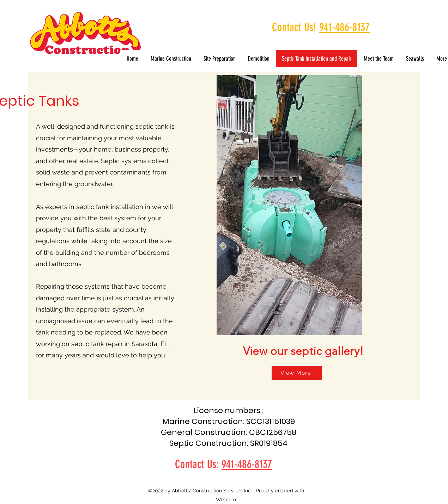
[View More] (297, 373)
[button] (415, 59)
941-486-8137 (345, 27)
